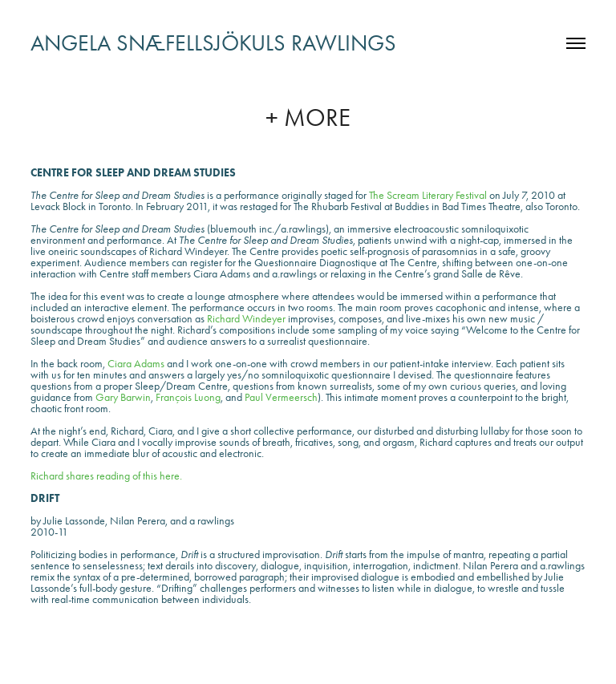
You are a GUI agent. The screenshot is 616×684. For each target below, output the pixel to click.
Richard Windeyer (246, 319)
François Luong (188, 397)
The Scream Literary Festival (428, 195)
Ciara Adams (136, 364)
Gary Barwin (123, 397)
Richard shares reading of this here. (106, 476)
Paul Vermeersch (281, 397)
